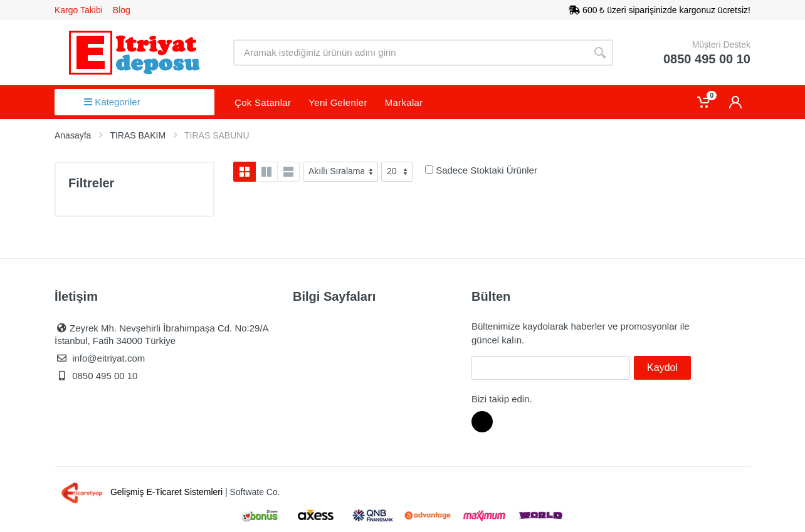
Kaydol (662, 368)
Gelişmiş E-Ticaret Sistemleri (140, 492)
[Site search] (410, 53)
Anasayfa (73, 135)
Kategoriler (112, 102)
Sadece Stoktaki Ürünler (487, 170)
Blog (122, 10)
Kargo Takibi (79, 10)
